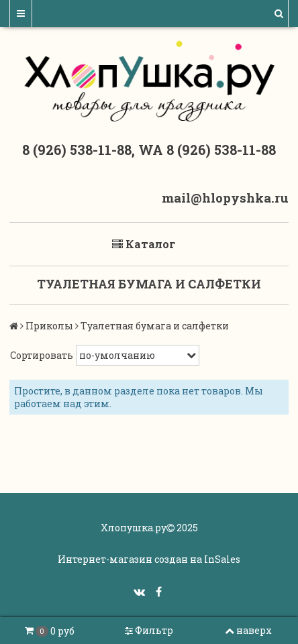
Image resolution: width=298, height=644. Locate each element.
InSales (222, 559)
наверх (248, 630)
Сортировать (42, 355)
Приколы (49, 326)
